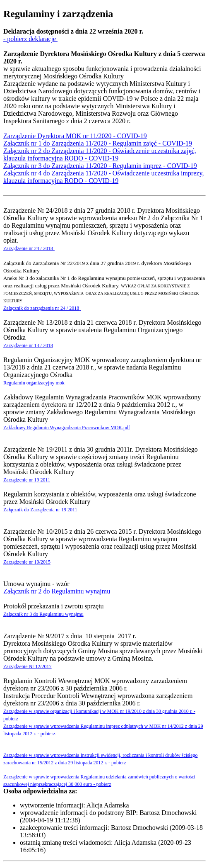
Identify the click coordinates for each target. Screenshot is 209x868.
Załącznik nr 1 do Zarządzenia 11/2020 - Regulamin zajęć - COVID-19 (98, 143)
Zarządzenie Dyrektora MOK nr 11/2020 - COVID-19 (75, 136)
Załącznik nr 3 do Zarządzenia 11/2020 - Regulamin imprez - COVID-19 (100, 166)
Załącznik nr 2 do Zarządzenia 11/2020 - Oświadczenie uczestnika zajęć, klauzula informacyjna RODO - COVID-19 (100, 154)
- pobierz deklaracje (30, 39)
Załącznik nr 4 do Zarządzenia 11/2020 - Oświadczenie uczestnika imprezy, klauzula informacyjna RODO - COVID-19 (103, 177)
